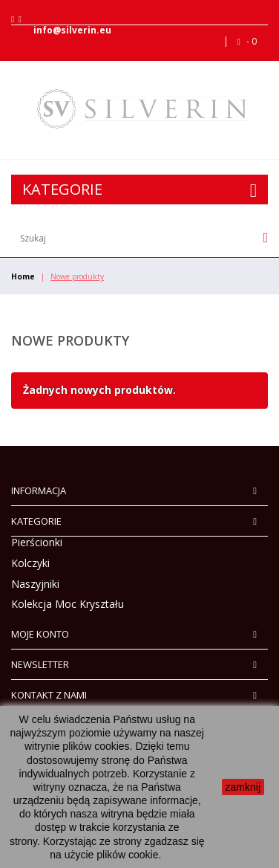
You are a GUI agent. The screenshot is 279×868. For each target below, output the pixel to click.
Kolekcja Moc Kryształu (68, 604)
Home (23, 276)
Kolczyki (30, 563)
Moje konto (40, 634)
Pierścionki (37, 542)
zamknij (243, 787)
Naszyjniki (35, 584)
